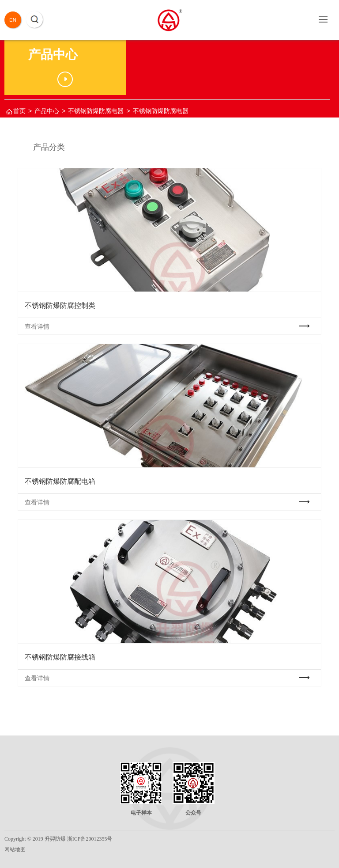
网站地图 (15, 849)
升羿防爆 (55, 839)
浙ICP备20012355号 (90, 839)
